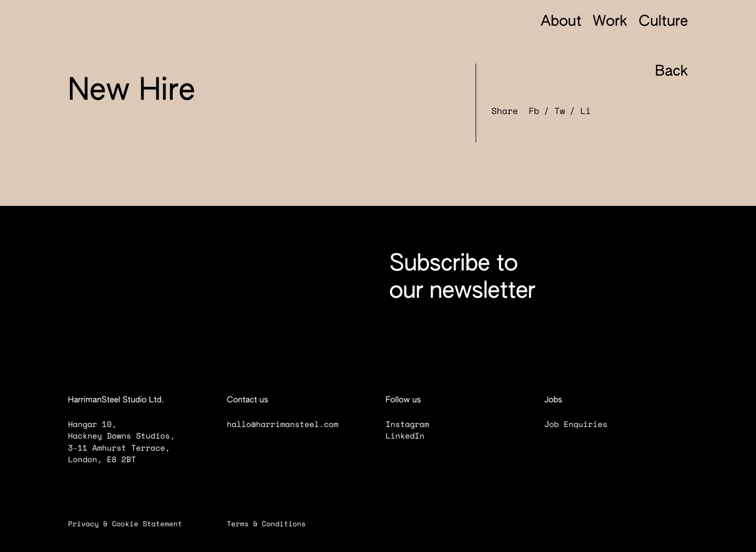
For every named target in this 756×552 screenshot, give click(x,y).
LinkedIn (412, 436)
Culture (663, 22)
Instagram (414, 424)
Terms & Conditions (273, 524)
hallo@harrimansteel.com (283, 424)
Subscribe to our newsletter (463, 278)
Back (662, 72)
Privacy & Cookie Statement (132, 524)
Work (610, 22)
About (561, 22)
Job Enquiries (583, 424)
